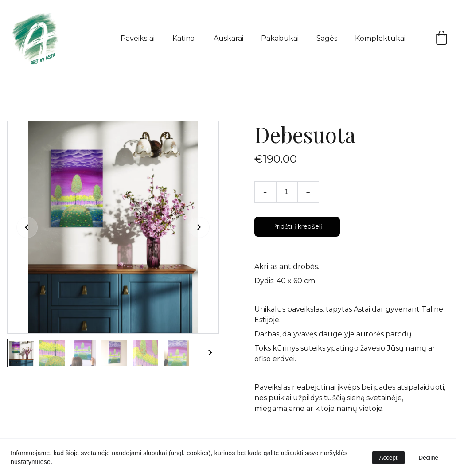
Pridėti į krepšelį (297, 226)
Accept (388, 458)
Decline (429, 458)
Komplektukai (380, 38)
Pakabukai (280, 38)
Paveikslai (138, 38)
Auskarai (228, 38)
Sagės (327, 38)
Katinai (184, 38)
